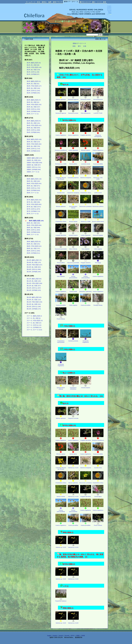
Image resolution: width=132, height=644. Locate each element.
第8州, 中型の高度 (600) (34, 225)
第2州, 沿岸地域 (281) (33, 93)
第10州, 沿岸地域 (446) (34, 272)
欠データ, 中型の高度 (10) (35, 321)
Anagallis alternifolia (86, 133)
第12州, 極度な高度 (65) (34, 297)
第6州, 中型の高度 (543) (34, 184)
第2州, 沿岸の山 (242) (33, 91)
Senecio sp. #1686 (86, 220)
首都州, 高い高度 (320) (34, 160)
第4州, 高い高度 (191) (33, 123)
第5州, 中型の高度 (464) (34, 144)
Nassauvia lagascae (73, 98)
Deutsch (61, 636)
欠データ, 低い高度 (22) (34, 323)
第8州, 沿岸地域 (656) (33, 232)
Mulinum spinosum (61, 98)
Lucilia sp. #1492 (98, 111)
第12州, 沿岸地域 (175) (34, 309)
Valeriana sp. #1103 (73, 466)
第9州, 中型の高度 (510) (34, 246)
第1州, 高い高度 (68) (33, 65)
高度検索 (106, 35)
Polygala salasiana (86, 261)
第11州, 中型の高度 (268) (34, 283)
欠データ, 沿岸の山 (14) (34, 325)
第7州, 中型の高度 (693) (34, 204)
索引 (79, 46)
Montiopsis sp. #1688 (61, 162)
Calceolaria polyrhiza (73, 176)
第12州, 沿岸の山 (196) (34, 307)
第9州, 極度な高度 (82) (34, 242)
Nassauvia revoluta (86, 98)
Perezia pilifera (73, 162)
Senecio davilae (73, 220)
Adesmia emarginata (86, 176)
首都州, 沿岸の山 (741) (34, 167)
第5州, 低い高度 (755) (33, 146)
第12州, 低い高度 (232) (34, 304)
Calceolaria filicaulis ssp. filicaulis (61, 177)
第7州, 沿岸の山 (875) (33, 209)
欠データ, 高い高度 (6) (34, 318)
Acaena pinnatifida (98, 162)
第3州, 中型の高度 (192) (34, 105)
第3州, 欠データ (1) (33, 114)
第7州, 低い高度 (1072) (34, 207)
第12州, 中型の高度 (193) (34, 302)
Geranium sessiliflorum (61, 148)
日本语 (83, 636)
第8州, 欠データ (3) (33, 234)
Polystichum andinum (61, 599)
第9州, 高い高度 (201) (33, 244)
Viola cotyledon (86, 247)
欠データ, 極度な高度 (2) (34, 316)
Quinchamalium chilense (73, 205)
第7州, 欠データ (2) (33, 214)
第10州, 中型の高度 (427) (34, 265)
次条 (85, 46)
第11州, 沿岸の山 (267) (34, 288)
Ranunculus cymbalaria (86, 205)
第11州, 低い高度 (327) (34, 286)
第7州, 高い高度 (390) (33, 202)
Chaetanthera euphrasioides (61, 340)
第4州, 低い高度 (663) (33, 128)
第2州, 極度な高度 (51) (34, 81)
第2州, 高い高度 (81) (33, 84)
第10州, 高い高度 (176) (34, 262)
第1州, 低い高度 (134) (33, 70)
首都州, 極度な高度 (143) (34, 158)
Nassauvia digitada (98, 233)
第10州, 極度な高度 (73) (34, 260)
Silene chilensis (73, 247)
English (49, 636)
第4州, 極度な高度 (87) (34, 121)
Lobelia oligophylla (73, 148)
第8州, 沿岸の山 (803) (33, 230)
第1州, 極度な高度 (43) (34, 63)
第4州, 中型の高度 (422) (34, 125)
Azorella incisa (61, 191)
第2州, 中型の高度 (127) (34, 86)
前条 (74, 46)
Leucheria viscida (86, 162)
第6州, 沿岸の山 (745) (33, 188)
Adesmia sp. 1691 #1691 (98, 177)
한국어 (73, 636)
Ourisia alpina (73, 452)
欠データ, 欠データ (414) (34, 330)
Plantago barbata (98, 303)
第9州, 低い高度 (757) (33, 248)
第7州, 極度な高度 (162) (34, 200)
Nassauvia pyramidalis (61, 247)
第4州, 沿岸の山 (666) (33, 130)
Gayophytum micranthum (73, 387)
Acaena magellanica (61, 133)
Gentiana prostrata (73, 339)
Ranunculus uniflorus (98, 205)
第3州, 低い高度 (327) (33, 107)
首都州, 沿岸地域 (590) (34, 170)
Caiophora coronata (73, 416)
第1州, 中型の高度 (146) (34, 67)
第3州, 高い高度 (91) (33, 102)
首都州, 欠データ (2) (33, 172)
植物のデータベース (79, 43)
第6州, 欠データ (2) (33, 193)
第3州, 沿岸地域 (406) (33, 111)
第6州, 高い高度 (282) (33, 181)
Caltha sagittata (98, 247)
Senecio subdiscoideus (98, 220)
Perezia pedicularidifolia (73, 275)
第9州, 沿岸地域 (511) (33, 253)
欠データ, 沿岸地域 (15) (34, 327)
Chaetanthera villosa (86, 191)
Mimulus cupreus (86, 148)
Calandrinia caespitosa (73, 191)
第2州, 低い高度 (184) (33, 88)
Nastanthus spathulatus (86, 290)
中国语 (78, 636)
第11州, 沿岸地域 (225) (34, 290)
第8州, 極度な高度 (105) (36, 221)
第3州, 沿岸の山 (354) (33, 109)
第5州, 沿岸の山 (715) (33, 149)
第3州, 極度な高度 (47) (34, 100)
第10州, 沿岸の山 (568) (34, 269)
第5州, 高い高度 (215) (33, 142)
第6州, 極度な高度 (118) (34, 179)
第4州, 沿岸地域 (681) (33, 132)
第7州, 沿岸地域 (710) (33, 211)
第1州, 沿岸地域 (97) (33, 74)
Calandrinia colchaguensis (98, 134)
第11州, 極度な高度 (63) (34, 279)
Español (55, 636)
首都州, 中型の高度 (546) (34, 163)
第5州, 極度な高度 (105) (34, 139)
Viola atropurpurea (98, 98)
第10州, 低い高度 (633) (34, 267)
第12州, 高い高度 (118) (34, 300)
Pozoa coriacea (61, 317)
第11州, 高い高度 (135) (34, 281)
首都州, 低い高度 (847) (34, 165)
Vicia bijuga (98, 261)
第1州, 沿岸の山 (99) (33, 72)
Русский (67, 636)
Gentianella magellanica (86, 340)
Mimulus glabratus (61, 205)
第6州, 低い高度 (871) (33, 186)
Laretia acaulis (98, 191)
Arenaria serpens (73, 233)
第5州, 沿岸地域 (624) (33, 151)
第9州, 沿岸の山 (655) (33, 251)
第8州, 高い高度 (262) (33, 223)
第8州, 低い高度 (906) (33, 228)
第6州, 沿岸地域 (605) (33, 190)
